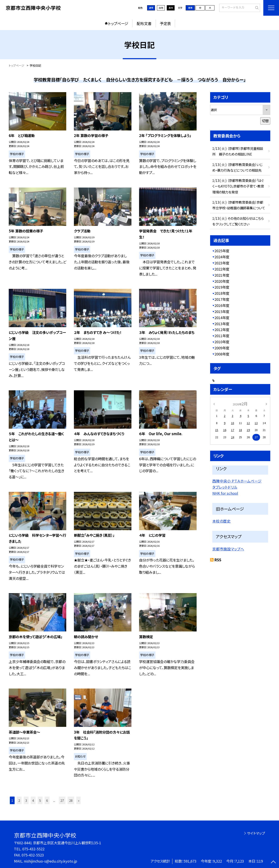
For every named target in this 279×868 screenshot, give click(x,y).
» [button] (79, 800)
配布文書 (144, 23)
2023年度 (222, 263)
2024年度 (222, 257)
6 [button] (47, 800)
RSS (218, 560)
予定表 (165, 23)
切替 (265, 121)
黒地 (171, 8)
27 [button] (62, 800)
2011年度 (222, 336)
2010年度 (222, 342)
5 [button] (40, 800)
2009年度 (222, 348)
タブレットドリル (225, 487)
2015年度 (222, 311)
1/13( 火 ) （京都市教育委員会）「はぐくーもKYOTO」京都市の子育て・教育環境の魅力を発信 (238, 186)
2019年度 (222, 287)
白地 (161, 8)
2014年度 (222, 318)
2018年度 (222, 293)
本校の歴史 (221, 521)
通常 (151, 8)
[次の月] (266, 404)
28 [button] (71, 800)
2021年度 (222, 275)
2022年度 (222, 269)
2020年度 (222, 281)
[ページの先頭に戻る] (273, 862)
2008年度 (222, 354)
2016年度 (222, 305)
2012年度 (222, 330)
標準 (190, 8)
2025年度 (222, 251)
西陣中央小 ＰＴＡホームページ (237, 481)
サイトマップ (256, 833)
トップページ (118, 23)
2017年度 (222, 299)
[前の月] (214, 404)
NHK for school (225, 493)
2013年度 (222, 324)
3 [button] (26, 800)
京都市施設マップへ (228, 549)
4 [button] (33, 800)
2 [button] (19, 800)
